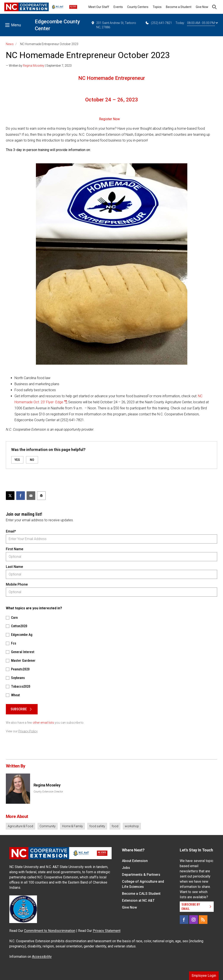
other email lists (43, 723)
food (115, 826)
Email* (11, 531)
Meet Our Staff (99, 7)
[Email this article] (31, 496)
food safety (97, 826)
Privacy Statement (107, 931)
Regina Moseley (34, 66)
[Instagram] (194, 920)
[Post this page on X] (10, 496)
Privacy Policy (28, 731)
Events (118, 7)
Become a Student (179, 7)
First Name (14, 549)
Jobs (126, 868)
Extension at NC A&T (138, 900)
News (10, 44)
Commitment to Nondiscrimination (50, 931)
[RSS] (203, 920)
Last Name (14, 567)
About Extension (135, 861)
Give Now (202, 7)
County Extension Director (48, 792)
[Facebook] (184, 920)
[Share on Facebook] (21, 496)
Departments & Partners (141, 875)
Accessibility (42, 957)
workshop (132, 826)
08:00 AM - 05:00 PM (202, 23)
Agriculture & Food (20, 826)
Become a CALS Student (141, 894)
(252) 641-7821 (158, 23)
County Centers (138, 7)
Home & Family (72, 826)
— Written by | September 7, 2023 (39, 66)
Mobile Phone (17, 584)
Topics (157, 7)
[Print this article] (41, 496)
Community (48, 826)
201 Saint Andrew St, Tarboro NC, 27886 (114, 25)
